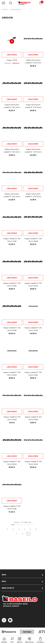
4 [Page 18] (25, 529)
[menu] (3, 3)
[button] (12, 640)
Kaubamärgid (16, 9)
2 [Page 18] (13, 529)
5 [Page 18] (30, 529)
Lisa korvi (12, 55)
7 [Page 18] (17, 534)
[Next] (28, 534)
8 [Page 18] (23, 534)
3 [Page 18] (19, 529)
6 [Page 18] (36, 529)
